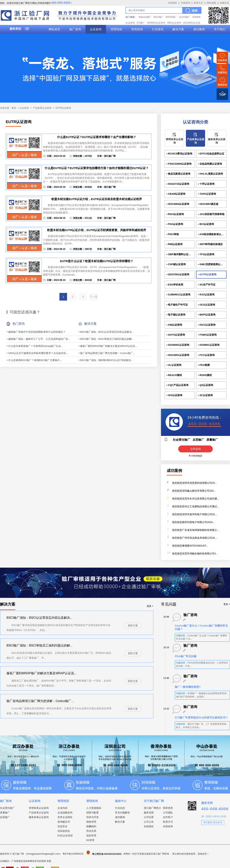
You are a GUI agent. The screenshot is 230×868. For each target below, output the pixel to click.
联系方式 (198, 3)
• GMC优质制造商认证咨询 (212, 264)
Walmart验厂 (145, 17)
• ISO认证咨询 (174, 395)
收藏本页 (224, 3)
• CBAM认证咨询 (176, 194)
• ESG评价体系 (175, 285)
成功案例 (199, 29)
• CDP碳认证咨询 (176, 264)
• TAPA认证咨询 (207, 194)
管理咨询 (137, 29)
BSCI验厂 (159, 17)
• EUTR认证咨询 (207, 274)
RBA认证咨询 (174, 23)
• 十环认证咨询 (206, 184)
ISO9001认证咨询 (156, 23)
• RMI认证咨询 (174, 244)
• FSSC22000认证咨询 (179, 164)
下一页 (94, 297)
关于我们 (220, 29)
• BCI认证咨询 (206, 224)
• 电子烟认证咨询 (176, 315)
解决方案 (178, 29)
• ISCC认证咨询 (207, 325)
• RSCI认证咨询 (175, 214)
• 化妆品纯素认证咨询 (210, 164)
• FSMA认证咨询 (207, 335)
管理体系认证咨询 (175, 141)
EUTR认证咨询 (63, 108)
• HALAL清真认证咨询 (210, 174)
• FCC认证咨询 (206, 355)
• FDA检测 (204, 365)
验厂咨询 (75, 29)
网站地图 (211, 3)
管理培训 (116, 29)
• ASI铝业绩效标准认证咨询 (212, 234)
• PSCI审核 (173, 234)
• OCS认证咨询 (206, 305)
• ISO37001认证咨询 (178, 274)
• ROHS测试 (205, 375)
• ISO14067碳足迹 (208, 204)
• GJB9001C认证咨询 (178, 295)
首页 (14, 108)
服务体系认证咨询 (217, 141)
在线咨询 (186, 3)
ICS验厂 (141, 23)
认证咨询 (96, 29)
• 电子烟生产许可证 (177, 305)
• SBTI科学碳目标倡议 (210, 244)
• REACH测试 (174, 375)
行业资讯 (158, 29)
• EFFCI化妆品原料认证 (211, 154)
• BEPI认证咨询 (207, 315)
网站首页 (54, 29)
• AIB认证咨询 (174, 325)
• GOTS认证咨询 (176, 335)
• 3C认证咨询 (205, 395)
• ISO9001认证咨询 (209, 345)
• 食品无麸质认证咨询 (178, 174)
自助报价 (172, 3)
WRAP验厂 (171, 17)
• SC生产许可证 (207, 285)
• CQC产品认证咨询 (177, 385)
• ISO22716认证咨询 (178, 184)
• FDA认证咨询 (175, 224)
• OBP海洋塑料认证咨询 (180, 254)
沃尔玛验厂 (185, 17)
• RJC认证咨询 (206, 295)
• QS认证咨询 (206, 385)
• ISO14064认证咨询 (178, 204)
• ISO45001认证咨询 (178, 345)
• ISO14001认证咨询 (178, 355)
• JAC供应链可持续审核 (211, 214)
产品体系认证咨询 (42, 108)
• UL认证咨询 (174, 365)
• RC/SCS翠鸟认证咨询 (179, 154)
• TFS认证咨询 (206, 254)
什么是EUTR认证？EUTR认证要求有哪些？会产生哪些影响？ (97, 137)
